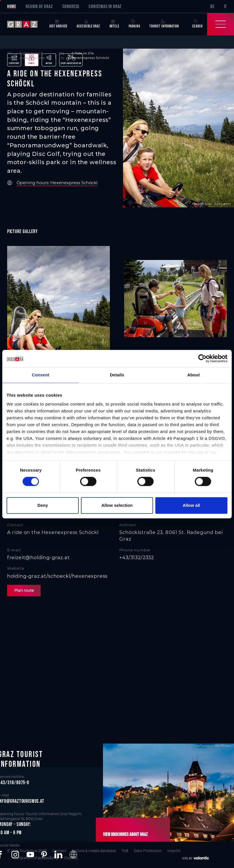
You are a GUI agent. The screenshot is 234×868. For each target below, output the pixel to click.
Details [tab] (117, 375)
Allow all (191, 505)
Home (12, 6)
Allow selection (117, 505)
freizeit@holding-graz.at (38, 557)
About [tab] (193, 375)
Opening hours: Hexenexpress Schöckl (57, 183)
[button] (15, 855)
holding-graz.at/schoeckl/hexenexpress (57, 576)
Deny (43, 505)
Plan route (24, 590)
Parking (134, 24)
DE (212, 6)
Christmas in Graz (105, 6)
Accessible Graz (88, 24)
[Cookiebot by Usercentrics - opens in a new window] (202, 358)
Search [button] (197, 24)
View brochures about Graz (125, 834)
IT (226, 6)
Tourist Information (164, 24)
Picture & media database (94, 850)
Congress (71, 6)
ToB (125, 850)
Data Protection (148, 850)
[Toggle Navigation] (221, 24)
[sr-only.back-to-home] (26, 24)
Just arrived (58, 24)
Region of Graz (39, 6)
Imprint (174, 850)
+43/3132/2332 (137, 557)
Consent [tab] (40, 375)
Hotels (114, 24)
